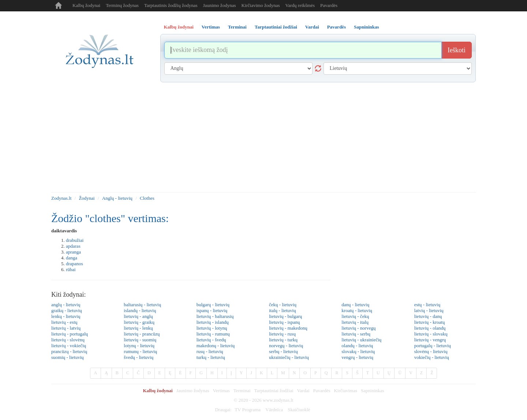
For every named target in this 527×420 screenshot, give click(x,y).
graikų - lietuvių (67, 310)
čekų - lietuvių (283, 305)
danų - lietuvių (355, 305)
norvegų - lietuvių (286, 346)
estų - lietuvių (427, 305)
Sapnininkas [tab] (367, 27)
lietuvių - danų (428, 316)
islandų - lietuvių (140, 310)
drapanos (74, 264)
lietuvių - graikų (139, 322)
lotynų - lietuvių (139, 346)
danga (72, 258)
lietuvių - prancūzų (142, 334)
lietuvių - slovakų (431, 334)
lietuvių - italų (355, 322)
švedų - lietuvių (139, 357)
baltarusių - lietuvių (142, 305)
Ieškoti (457, 50)
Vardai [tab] (312, 27)
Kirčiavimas (345, 391)
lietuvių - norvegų (358, 328)
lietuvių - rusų (282, 334)
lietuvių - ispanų (285, 322)
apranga (73, 252)
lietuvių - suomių (140, 340)
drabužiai (75, 240)
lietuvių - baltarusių (215, 316)
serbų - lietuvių (283, 351)
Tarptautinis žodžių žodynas (171, 5)
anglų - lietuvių (66, 305)
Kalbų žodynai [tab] (179, 27)
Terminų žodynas (122, 5)
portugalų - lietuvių (433, 346)
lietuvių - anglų (138, 316)
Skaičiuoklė (299, 410)
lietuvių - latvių (66, 328)
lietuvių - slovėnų (68, 340)
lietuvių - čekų (355, 316)
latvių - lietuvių (429, 310)
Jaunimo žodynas (220, 5)
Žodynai (87, 198)
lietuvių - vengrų (430, 340)
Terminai (242, 391)
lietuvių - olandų (430, 328)
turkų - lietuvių (211, 357)
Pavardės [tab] (337, 27)
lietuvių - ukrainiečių (361, 340)
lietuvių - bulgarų (285, 316)
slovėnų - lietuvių (431, 351)
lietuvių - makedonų (288, 328)
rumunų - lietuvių (140, 351)
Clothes (147, 198)
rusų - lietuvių (210, 351)
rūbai (71, 269)
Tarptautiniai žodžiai (274, 391)
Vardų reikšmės (300, 5)
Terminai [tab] (237, 27)
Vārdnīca (274, 410)
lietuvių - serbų (356, 334)
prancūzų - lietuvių (69, 351)
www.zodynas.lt (278, 400)
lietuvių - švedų (211, 340)
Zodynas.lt (61, 198)
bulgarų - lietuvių (213, 305)
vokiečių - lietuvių (432, 357)
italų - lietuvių (283, 310)
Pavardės (329, 5)
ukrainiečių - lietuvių (289, 357)
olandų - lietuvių (357, 346)
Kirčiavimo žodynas (260, 5)
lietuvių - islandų (213, 322)
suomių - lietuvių (68, 357)
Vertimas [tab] (211, 27)
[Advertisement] (263, 137)
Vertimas (221, 391)
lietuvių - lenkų (138, 328)
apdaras (73, 246)
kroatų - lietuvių (357, 310)
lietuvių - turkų (283, 340)
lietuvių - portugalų (70, 334)
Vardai (303, 391)
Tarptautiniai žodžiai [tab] (276, 27)
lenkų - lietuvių (66, 316)
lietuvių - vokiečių (69, 346)
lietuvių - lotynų (212, 328)
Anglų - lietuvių (117, 198)
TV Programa (248, 410)
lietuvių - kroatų (430, 322)
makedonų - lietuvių (216, 346)
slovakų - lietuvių (358, 351)
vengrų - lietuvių (357, 357)
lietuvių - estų (64, 322)
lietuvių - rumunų (213, 334)
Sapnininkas (373, 391)
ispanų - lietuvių (212, 310)
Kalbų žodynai (86, 5)
